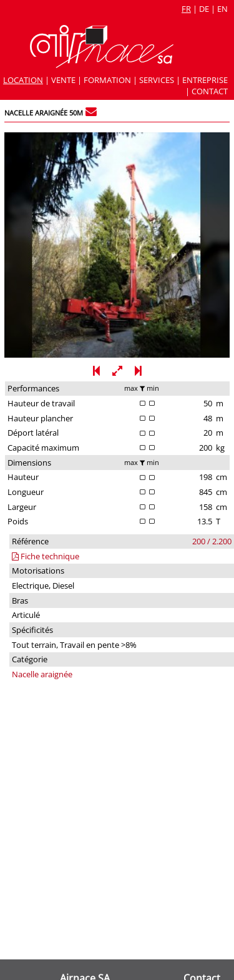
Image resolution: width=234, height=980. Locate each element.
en (222, 9)
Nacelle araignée (42, 674)
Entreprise (205, 80)
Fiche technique (46, 556)
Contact (210, 91)
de (204, 9)
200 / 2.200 (212, 541)
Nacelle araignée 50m (44, 113)
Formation (107, 80)
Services (157, 80)
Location (23, 80)
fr (186, 9)
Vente (63, 80)
